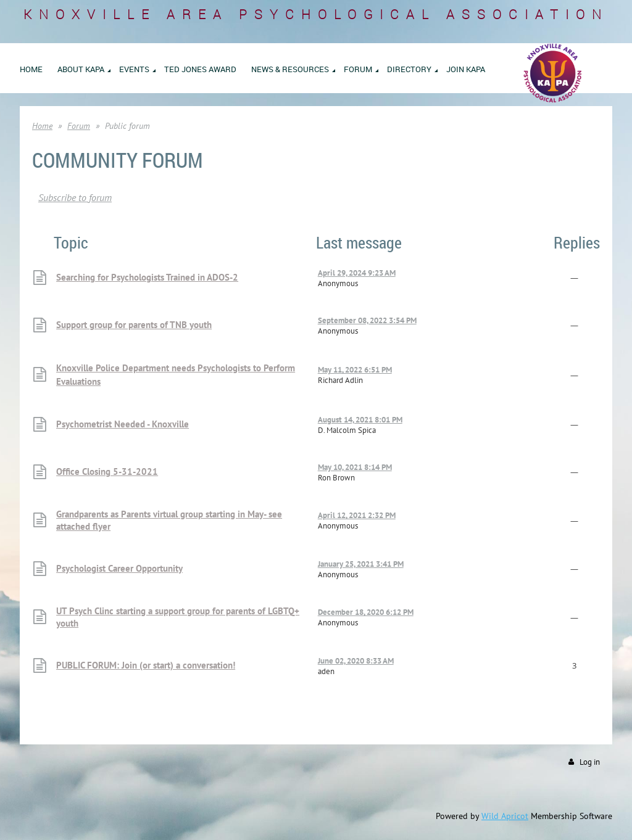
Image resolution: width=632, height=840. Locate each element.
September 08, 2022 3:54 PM (367, 320)
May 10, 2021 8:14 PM (355, 467)
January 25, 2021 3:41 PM (361, 564)
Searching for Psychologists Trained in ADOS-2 (147, 277)
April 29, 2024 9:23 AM (357, 273)
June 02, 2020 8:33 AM (356, 661)
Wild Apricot (505, 816)
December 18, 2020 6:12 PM (366, 612)
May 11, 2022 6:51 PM (355, 370)
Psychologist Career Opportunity (119, 568)
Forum (79, 126)
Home (42, 126)
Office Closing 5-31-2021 (107, 471)
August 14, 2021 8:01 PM (360, 420)
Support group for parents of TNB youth (134, 325)
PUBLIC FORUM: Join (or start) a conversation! (146, 665)
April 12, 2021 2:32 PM (357, 515)
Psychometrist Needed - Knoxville (123, 424)
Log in (590, 762)
